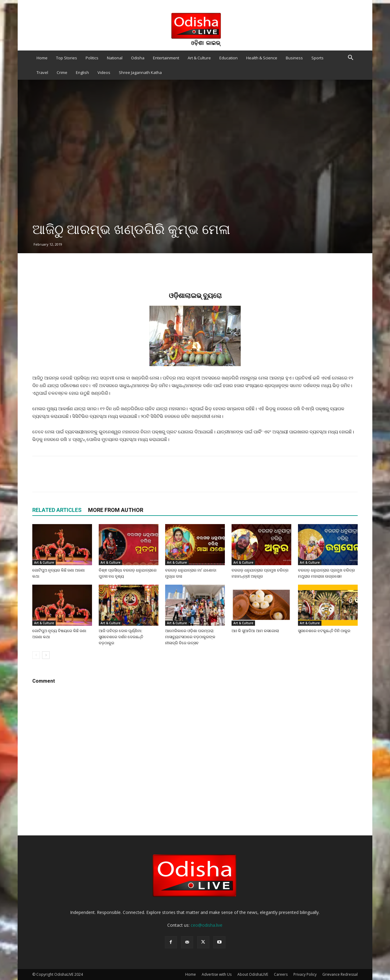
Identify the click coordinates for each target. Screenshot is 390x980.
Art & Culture (199, 58)
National (115, 58)
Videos (104, 72)
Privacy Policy (305, 974)
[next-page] (46, 655)
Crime (62, 72)
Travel (42, 72)
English (82, 72)
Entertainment (166, 58)
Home (42, 58)
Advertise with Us (217, 974)
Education (229, 58)
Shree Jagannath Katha (140, 72)
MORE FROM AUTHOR (116, 510)
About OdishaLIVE (253, 974)
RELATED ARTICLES (57, 510)
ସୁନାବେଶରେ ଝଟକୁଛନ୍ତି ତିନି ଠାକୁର (324, 631)
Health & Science (262, 58)
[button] (350, 58)
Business (294, 58)
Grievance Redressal (340, 974)
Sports (317, 58)
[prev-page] (36, 655)
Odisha (138, 58)
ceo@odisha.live (207, 925)
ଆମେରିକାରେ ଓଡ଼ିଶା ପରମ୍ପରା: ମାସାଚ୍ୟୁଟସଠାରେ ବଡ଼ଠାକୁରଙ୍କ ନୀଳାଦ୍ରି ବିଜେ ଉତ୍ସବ (190, 637)
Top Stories (67, 58)
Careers (281, 974)
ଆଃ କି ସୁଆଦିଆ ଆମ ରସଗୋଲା (255, 631)
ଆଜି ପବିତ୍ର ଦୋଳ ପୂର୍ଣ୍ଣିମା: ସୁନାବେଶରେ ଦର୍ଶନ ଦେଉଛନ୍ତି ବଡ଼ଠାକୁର (121, 637)
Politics (92, 58)
